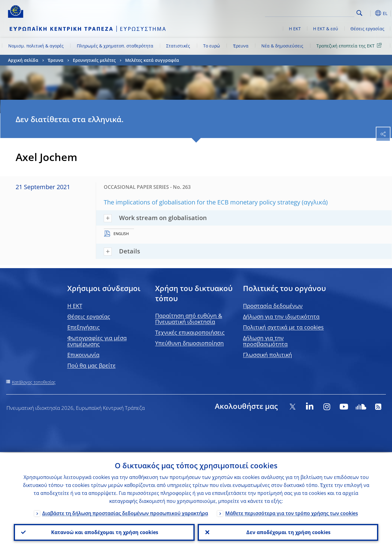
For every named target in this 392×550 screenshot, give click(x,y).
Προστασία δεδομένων (273, 306)
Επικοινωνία (83, 355)
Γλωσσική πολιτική (267, 355)
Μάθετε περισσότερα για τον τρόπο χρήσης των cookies (292, 512)
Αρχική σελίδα (23, 60)
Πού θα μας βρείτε (91, 365)
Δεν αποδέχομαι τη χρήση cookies (288, 532)
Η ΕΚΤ (295, 29)
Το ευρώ (212, 46)
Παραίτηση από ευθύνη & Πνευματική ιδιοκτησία (189, 319)
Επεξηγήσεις (84, 327)
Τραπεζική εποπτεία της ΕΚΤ (350, 45)
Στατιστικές (178, 46)
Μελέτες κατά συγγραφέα (152, 60)
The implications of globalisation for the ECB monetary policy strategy (202, 202)
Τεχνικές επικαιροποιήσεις (190, 332)
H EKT (75, 306)
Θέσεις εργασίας (367, 29)
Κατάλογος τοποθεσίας (34, 382)
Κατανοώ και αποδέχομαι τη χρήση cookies (104, 532)
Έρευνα (241, 46)
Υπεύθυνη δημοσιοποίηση (189, 343)
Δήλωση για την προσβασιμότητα (265, 341)
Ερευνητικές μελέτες (94, 60)
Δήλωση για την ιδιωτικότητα (281, 316)
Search (359, 13)
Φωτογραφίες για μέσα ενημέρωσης (97, 341)
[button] (369, 13)
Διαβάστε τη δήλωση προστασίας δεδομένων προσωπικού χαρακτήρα (125, 512)
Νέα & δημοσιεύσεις (282, 46)
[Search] (324, 12)
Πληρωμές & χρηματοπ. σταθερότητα (115, 46)
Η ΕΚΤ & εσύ (326, 29)
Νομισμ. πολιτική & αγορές (36, 46)
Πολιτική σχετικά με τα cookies (283, 327)
